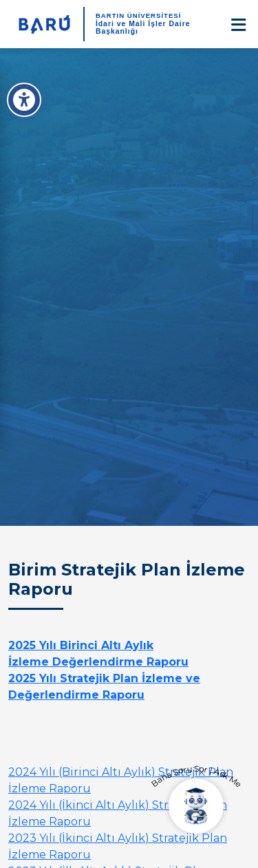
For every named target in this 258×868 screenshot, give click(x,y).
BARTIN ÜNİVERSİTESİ (139, 15)
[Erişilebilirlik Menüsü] (24, 100)
